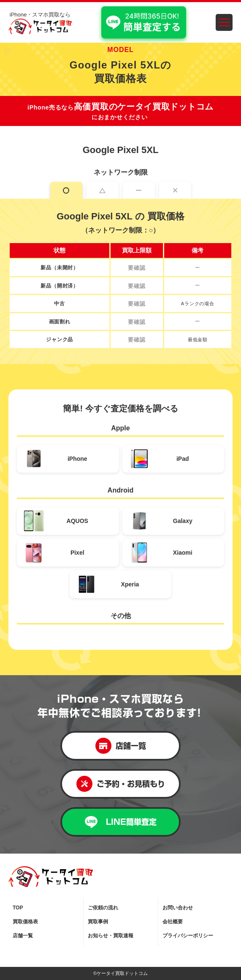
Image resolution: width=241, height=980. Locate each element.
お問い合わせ (178, 908)
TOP (18, 908)
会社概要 (173, 922)
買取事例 (98, 922)
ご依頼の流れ (103, 908)
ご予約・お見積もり (121, 784)
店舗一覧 (121, 746)
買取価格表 (25, 922)
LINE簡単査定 (121, 822)
